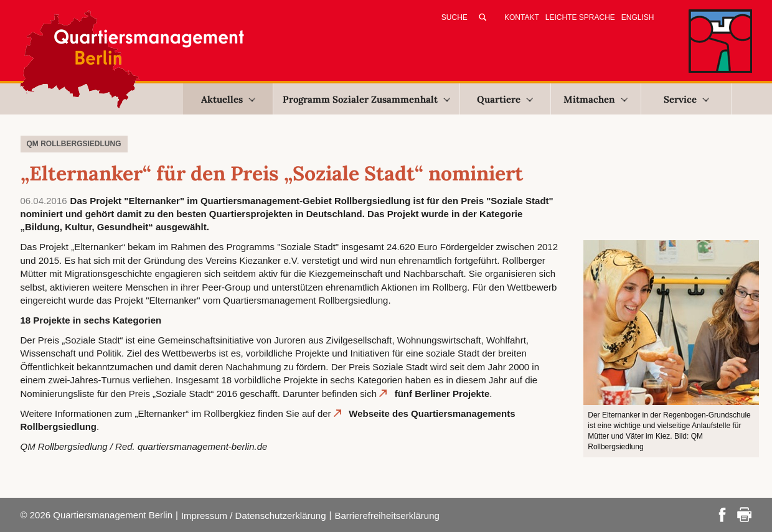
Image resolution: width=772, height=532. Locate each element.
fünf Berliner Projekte (442, 394)
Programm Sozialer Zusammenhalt (366, 99)
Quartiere (505, 99)
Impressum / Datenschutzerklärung (254, 516)
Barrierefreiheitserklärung (387, 516)
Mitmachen (595, 99)
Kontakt (522, 17)
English (638, 17)
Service (686, 99)
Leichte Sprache (580, 17)
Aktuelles (228, 99)
